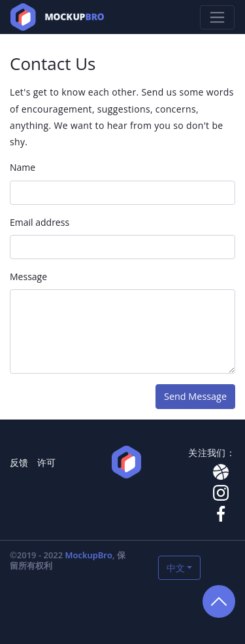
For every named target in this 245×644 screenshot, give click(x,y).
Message (28, 277)
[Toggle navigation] (217, 17)
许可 (46, 462)
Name (23, 167)
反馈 (19, 462)
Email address (40, 222)
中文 (176, 568)
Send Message (195, 396)
